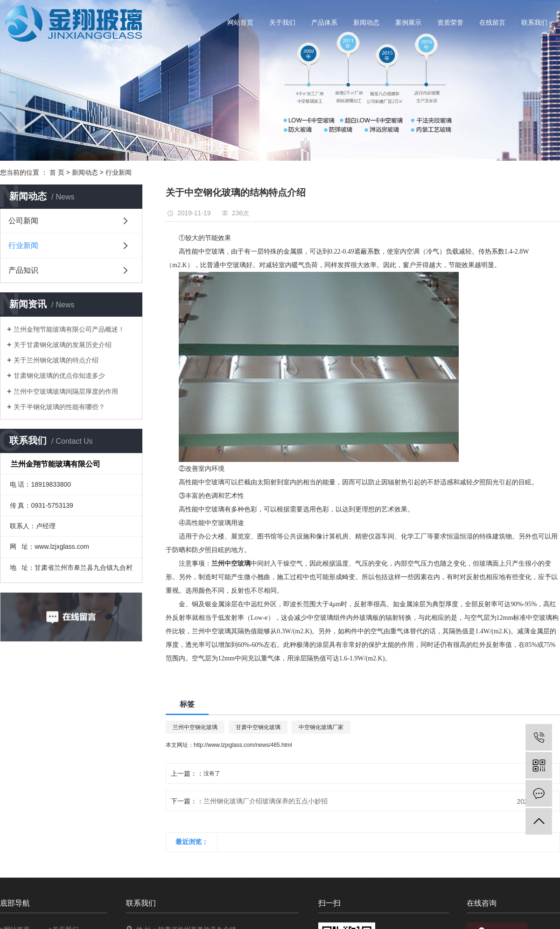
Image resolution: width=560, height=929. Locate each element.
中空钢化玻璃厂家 (321, 727)
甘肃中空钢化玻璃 (258, 727)
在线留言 (492, 22)
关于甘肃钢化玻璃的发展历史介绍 (63, 345)
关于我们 (282, 22)
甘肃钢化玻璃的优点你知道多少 (59, 376)
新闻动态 (366, 22)
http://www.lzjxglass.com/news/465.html (243, 745)
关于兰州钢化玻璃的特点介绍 (56, 360)
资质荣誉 (450, 22)
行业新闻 (119, 172)
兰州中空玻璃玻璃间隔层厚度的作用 (66, 391)
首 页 (57, 172)
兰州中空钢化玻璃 (195, 727)
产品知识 (23, 270)
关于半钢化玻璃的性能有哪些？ (59, 407)
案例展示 (408, 22)
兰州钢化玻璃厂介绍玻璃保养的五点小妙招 (266, 801)
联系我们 (534, 22)
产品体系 (324, 22)
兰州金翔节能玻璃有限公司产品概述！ (69, 329)
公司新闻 (23, 221)
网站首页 (240, 22)
